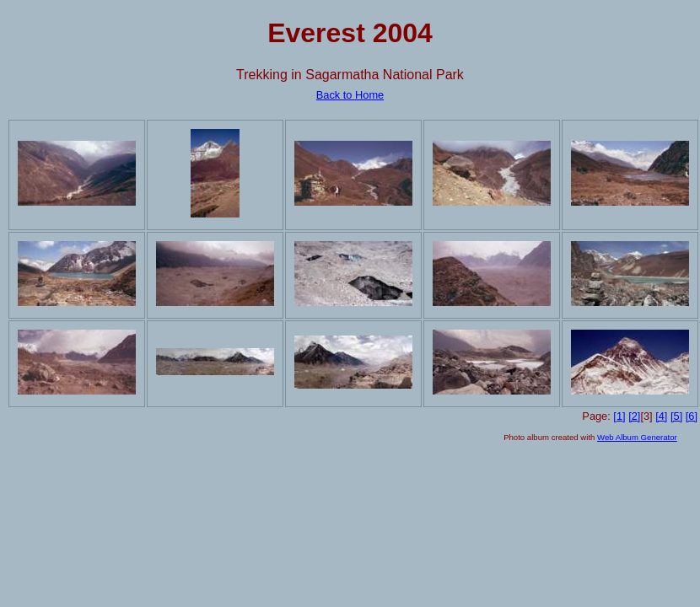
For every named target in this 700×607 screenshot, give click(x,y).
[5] (676, 416)
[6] (692, 416)
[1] (619, 416)
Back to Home (350, 95)
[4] (661, 416)
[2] (634, 416)
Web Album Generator (637, 437)
